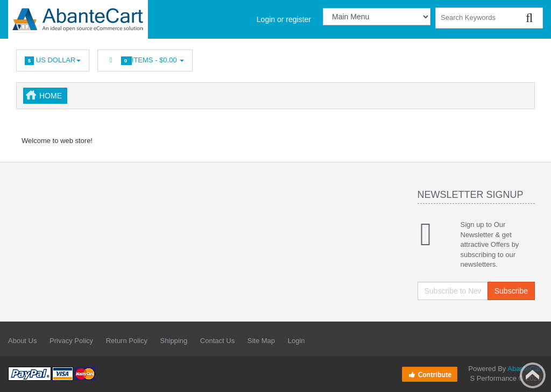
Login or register (284, 19)
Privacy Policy (71, 341)
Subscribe (511, 291)
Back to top (533, 375)
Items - (145, 60)
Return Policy (127, 341)
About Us (22, 341)
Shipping (174, 341)
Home (51, 96)
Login (296, 341)
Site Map (261, 341)
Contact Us (217, 341)
